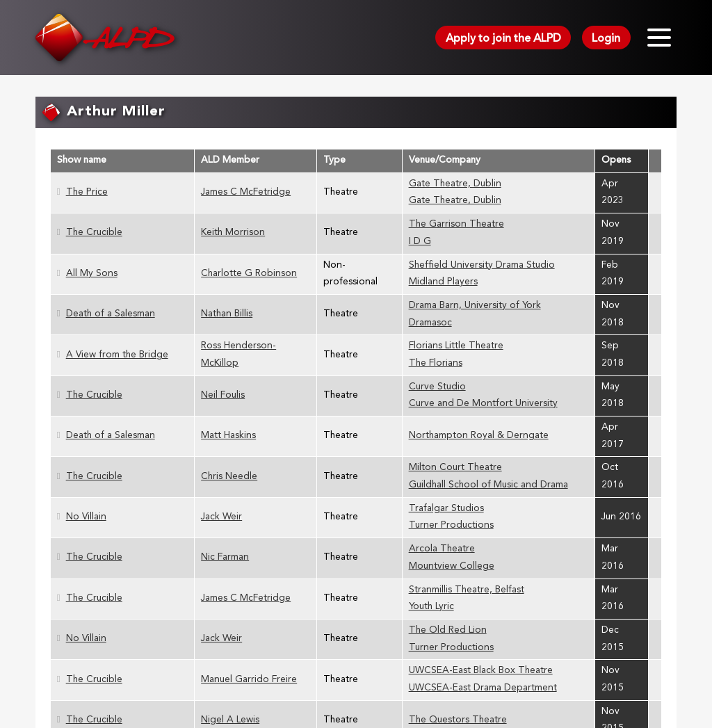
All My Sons (92, 274)
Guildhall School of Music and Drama (488, 485)
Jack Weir (221, 517)
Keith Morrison (233, 233)
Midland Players (443, 282)
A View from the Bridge (117, 355)
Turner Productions (451, 525)
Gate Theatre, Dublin (455, 184)
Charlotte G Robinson (249, 274)
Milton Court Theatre (455, 468)
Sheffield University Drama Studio (482, 265)
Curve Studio (437, 387)
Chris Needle (229, 477)
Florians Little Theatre (456, 346)
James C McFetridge (246, 192)
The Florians (436, 363)
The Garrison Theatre (456, 224)
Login (606, 39)
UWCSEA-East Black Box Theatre (481, 671)
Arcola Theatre (442, 549)
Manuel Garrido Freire (249, 680)
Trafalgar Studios (446, 509)
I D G (420, 242)
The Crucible (94, 233)
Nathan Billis (227, 314)
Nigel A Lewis (230, 720)
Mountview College (452, 566)
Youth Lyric (431, 607)
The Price (87, 192)
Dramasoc (430, 323)
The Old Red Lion (448, 630)
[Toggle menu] (659, 38)
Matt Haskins (228, 436)
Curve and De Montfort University (483, 404)
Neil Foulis (223, 395)
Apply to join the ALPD (503, 39)
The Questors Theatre (458, 720)
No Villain (86, 517)
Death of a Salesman (111, 314)
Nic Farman (225, 557)
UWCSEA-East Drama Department (483, 688)
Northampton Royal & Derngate (479, 436)
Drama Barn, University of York (475, 306)
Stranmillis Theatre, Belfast (467, 590)
